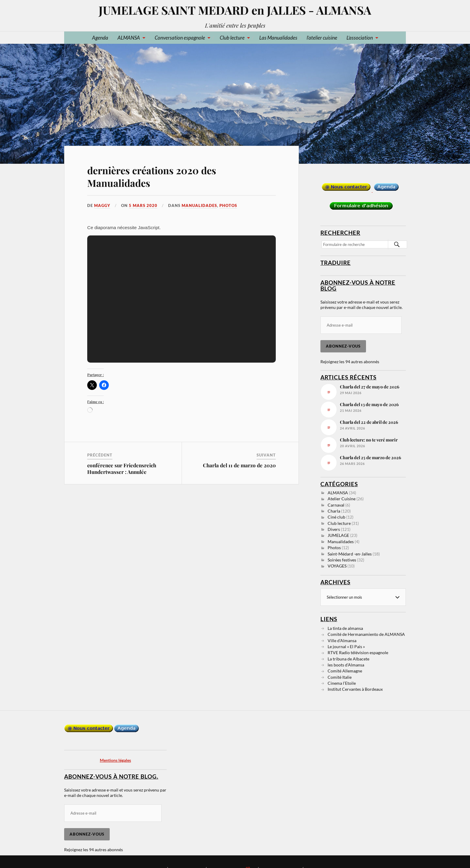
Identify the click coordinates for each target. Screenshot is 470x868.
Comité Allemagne (345, 671)
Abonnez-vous (343, 346)
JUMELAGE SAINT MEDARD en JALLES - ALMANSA (235, 10)
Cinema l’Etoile (342, 683)
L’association (360, 38)
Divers (334, 529)
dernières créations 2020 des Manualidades (152, 177)
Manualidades (199, 205)
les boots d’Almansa (346, 665)
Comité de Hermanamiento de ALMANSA (366, 634)
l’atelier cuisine (322, 38)
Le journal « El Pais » (346, 647)
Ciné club (336, 517)
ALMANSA (129, 38)
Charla (334, 511)
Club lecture (232, 38)
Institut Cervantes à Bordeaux (355, 689)
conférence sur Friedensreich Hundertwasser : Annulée (122, 468)
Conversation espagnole (180, 38)
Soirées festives (342, 560)
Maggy (102, 205)
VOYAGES (337, 566)
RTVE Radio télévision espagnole (358, 652)
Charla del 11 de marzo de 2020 (239, 465)
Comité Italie (340, 677)
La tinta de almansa (345, 628)
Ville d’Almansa (342, 641)
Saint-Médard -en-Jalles (350, 554)
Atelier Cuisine (342, 499)
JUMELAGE (338, 535)
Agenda (100, 38)
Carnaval (336, 505)
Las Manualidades (278, 38)
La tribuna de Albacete (348, 659)
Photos (228, 205)
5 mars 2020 (143, 205)
